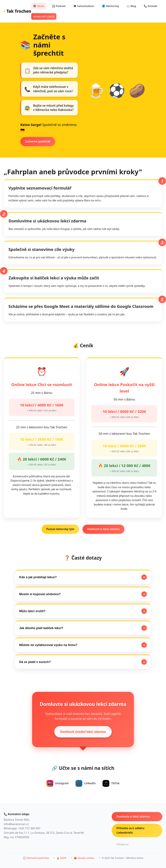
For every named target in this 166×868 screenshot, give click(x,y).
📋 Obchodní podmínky (36, 858)
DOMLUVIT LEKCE (44, 16)
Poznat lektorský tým (60, 529)
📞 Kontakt (150, 6)
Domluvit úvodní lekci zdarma (83, 732)
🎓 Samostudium (84, 6)
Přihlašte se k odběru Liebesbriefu (130, 830)
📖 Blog (131, 6)
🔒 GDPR (61, 858)
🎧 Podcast (59, 6)
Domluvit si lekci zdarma (103, 529)
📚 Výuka (39, 6)
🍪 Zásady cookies (84, 858)
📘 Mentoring (110, 6)
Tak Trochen (17, 11)
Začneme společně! (38, 141)
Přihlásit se (123, 844)
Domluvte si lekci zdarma (133, 816)
